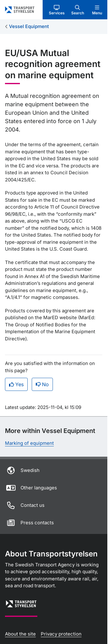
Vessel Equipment (29, 26)
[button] (57, 10)
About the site (20, 634)
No (42, 384)
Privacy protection (61, 634)
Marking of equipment (29, 443)
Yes (16, 384)
